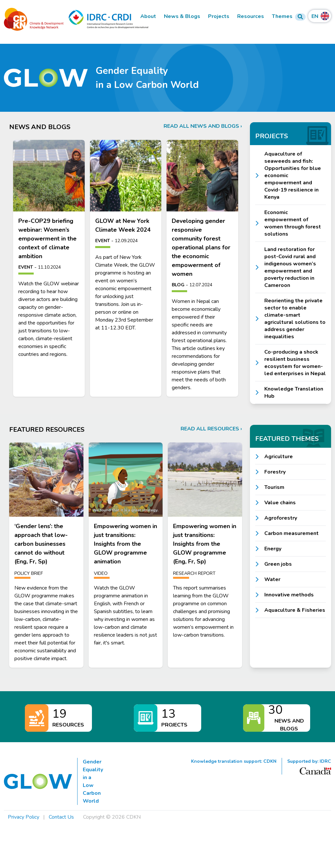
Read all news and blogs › (203, 126)
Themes (282, 17)
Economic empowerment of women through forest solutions (293, 223)
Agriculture (279, 457)
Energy (273, 549)
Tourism (274, 487)
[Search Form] (300, 17)
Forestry (275, 472)
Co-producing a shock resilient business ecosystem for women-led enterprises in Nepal (295, 363)
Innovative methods (289, 595)
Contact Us (61, 817)
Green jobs (278, 564)
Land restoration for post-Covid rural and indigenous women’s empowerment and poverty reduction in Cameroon (290, 267)
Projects (219, 17)
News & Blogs (182, 17)
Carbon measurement (291, 533)
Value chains (280, 503)
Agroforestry (281, 518)
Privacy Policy (24, 817)
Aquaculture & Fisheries (295, 610)
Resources (251, 17)
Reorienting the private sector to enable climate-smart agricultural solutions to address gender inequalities (295, 319)
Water (272, 579)
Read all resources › (211, 429)
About (148, 17)
